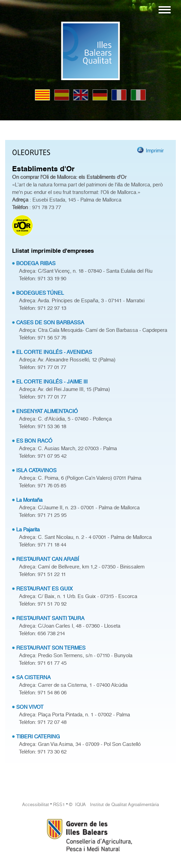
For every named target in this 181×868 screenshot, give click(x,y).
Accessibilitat (36, 805)
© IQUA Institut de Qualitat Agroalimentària (114, 805)
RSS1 (59, 805)
